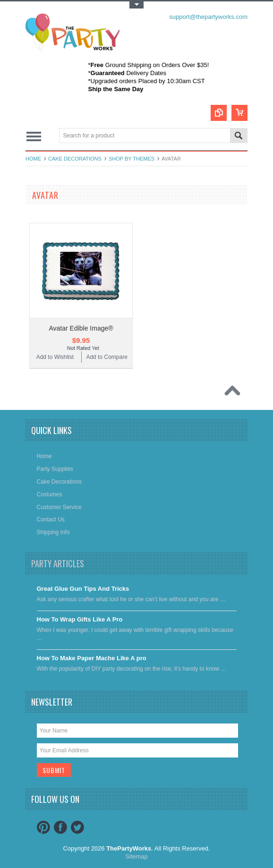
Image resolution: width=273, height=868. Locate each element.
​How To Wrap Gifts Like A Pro (80, 619)
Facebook (60, 827)
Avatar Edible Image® (81, 328)
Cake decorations (75, 159)
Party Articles (58, 563)
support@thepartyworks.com (208, 17)
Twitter (77, 827)
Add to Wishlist (55, 357)
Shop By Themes (132, 159)
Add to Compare (107, 357)
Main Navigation (34, 136)
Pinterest (43, 827)
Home (33, 159)
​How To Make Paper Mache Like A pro (92, 658)
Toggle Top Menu (136, 5)
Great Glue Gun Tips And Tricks (83, 589)
